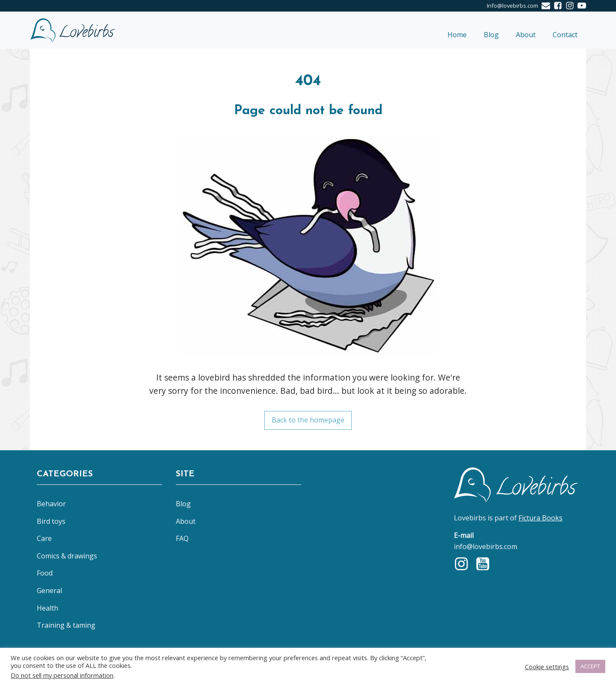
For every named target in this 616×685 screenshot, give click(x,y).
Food (45, 573)
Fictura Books (540, 518)
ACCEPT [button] (590, 666)
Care (44, 538)
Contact (565, 35)
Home (457, 35)
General (49, 591)
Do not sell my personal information (62, 675)
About (526, 35)
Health (47, 608)
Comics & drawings (67, 556)
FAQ (182, 538)
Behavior (51, 504)
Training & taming (66, 625)
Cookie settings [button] (547, 667)
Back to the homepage (308, 420)
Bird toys (51, 521)
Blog (491, 35)
